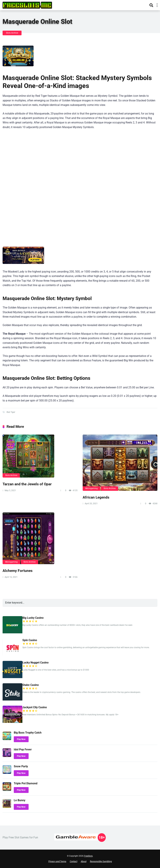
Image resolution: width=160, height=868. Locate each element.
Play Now (21, 739)
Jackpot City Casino (35, 707)
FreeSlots (88, 856)
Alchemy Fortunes (18, 571)
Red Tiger (11, 412)
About (84, 861)
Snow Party (21, 766)
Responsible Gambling (101, 861)
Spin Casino (30, 640)
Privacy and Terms (57, 861)
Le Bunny (20, 800)
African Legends (96, 497)
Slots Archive (12, 33)
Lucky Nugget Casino (35, 663)
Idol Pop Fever (23, 749)
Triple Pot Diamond (26, 783)
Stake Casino (31, 685)
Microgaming (91, 488)
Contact (74, 861)
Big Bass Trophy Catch (28, 733)
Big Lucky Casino (33, 618)
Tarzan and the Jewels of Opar (27, 484)
